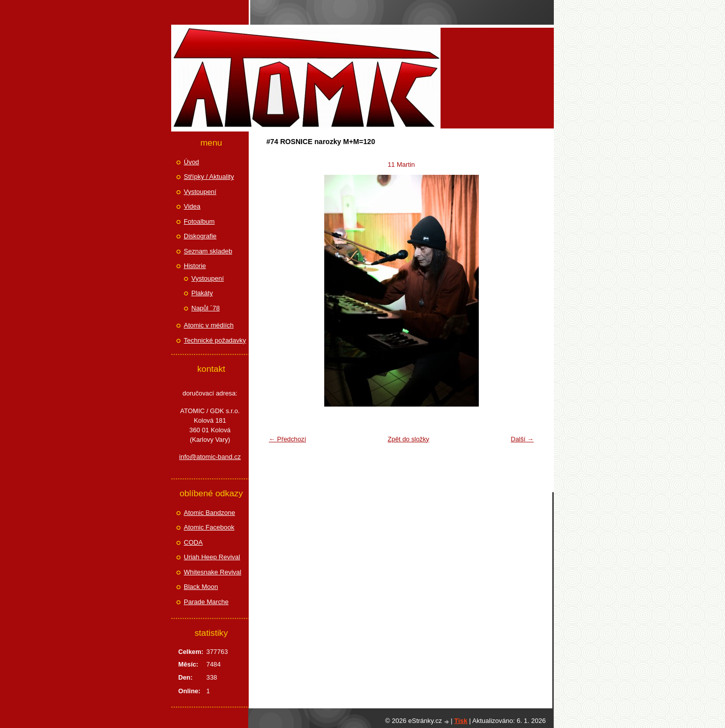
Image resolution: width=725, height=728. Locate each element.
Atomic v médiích (209, 325)
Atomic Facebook (209, 527)
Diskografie (200, 236)
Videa (192, 206)
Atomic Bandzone (209, 513)
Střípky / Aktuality (209, 177)
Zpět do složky (409, 439)
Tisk (461, 721)
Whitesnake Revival (212, 572)
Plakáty (202, 293)
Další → (522, 439)
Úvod (191, 162)
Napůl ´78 (205, 308)
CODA (193, 542)
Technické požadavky (215, 340)
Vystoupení (200, 192)
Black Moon (201, 587)
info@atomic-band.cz (210, 457)
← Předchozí (287, 439)
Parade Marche (206, 602)
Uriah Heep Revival (212, 557)
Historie (195, 266)
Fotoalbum (199, 221)
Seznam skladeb (208, 251)
